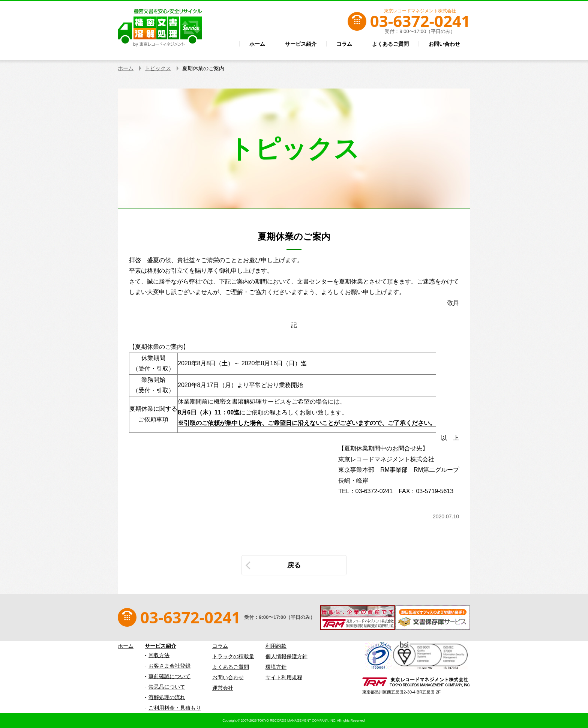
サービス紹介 (160, 646)
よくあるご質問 (231, 667)
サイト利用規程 (284, 677)
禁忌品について (167, 687)
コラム (220, 646)
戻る (294, 565)
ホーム (126, 646)
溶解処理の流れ (167, 697)
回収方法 (159, 655)
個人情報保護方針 (286, 656)
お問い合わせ (228, 677)
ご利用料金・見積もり (175, 708)
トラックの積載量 (233, 656)
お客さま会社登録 (169, 666)
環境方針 (276, 667)
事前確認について (169, 676)
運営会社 (223, 688)
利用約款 (276, 646)
